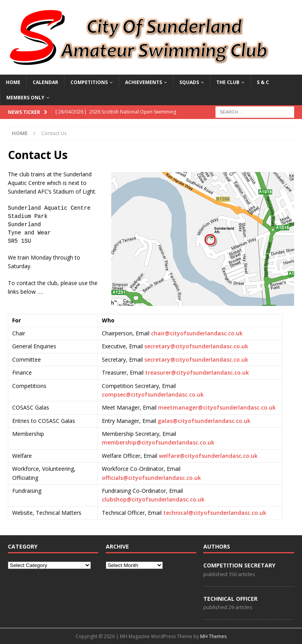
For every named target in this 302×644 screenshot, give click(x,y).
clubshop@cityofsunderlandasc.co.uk (153, 499)
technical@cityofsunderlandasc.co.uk (215, 513)
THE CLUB (228, 82)
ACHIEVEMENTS (144, 82)
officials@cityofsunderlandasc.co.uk (151, 478)
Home (13, 82)
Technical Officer (230, 599)
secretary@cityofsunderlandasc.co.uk (196, 346)
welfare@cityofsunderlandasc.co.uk (208, 456)
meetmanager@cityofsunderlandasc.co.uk (217, 407)
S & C (263, 82)
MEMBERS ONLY (25, 98)
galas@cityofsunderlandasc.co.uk (204, 421)
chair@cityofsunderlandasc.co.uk (197, 333)
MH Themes (213, 636)
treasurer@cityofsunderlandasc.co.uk (197, 372)
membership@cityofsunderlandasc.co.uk (158, 442)
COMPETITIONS (89, 82)
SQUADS (189, 82)
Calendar (45, 82)
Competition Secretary (239, 565)
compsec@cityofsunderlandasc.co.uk (153, 394)
